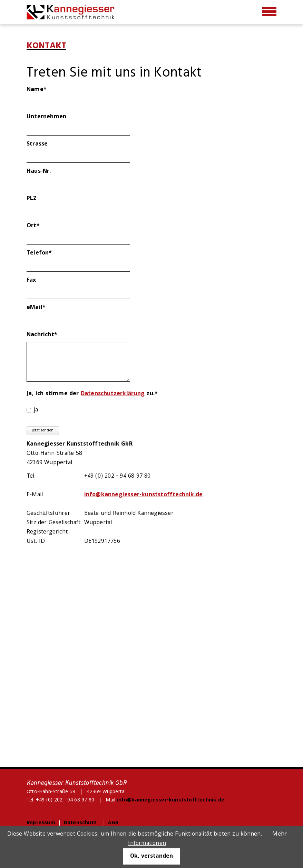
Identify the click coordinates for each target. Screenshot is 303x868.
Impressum (41, 823)
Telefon (42, 253)
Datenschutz (80, 823)
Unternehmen (46, 117)
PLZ (32, 199)
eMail (42, 308)
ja (36, 410)
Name (42, 90)
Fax (31, 281)
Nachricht (42, 335)
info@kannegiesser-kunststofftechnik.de (144, 495)
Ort (42, 226)
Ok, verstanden (151, 856)
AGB (113, 823)
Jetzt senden (43, 431)
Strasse (37, 144)
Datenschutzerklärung (113, 394)
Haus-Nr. (39, 172)
